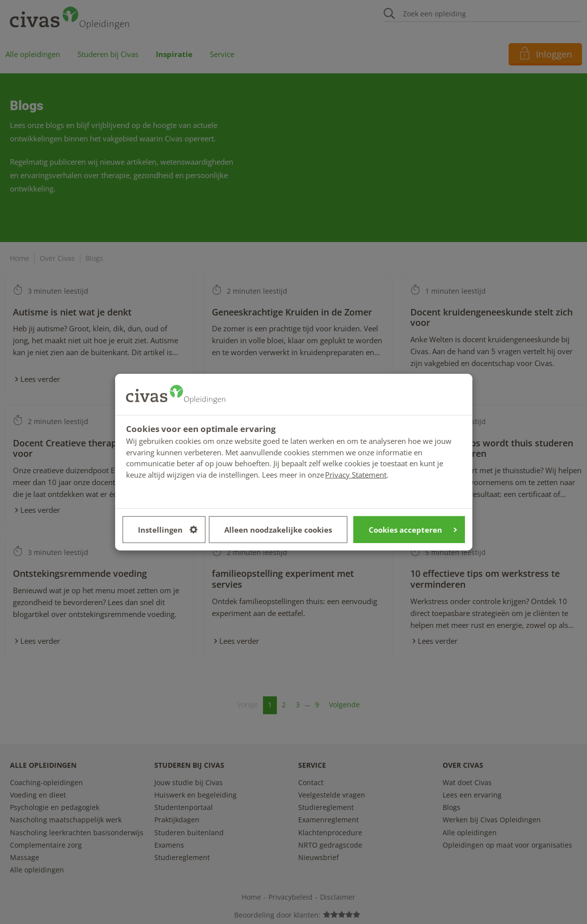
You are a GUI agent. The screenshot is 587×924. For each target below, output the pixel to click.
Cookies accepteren (413, 529)
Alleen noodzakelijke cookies (278, 529)
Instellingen (168, 529)
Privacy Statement (356, 474)
